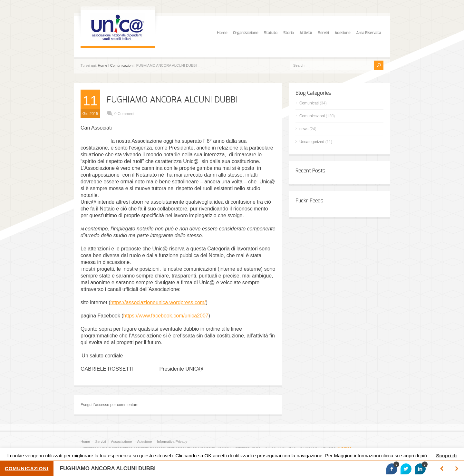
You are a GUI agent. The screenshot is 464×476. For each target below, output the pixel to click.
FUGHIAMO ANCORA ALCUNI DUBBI (172, 100)
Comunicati (309, 103)
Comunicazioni (122, 65)
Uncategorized (312, 142)
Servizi (323, 33)
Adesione (342, 33)
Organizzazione (246, 33)
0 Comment (124, 114)
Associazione (121, 442)
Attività (306, 33)
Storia (288, 33)
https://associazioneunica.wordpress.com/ (158, 302)
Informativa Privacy (172, 442)
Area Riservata (368, 33)
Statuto (271, 33)
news (304, 129)
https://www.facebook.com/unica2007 (166, 316)
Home (222, 33)
